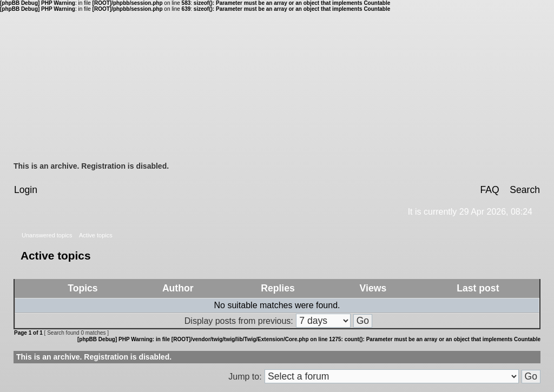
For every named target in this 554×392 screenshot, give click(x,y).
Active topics (96, 235)
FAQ (489, 190)
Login (26, 190)
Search (525, 190)
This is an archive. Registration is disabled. (91, 166)
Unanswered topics (47, 235)
